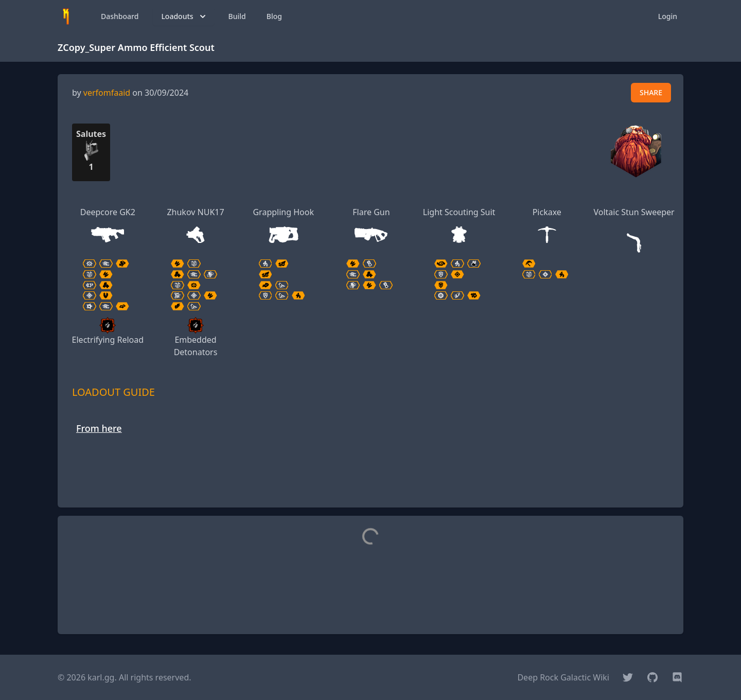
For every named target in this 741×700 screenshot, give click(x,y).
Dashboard (120, 16)
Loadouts (184, 16)
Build (237, 16)
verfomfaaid (107, 93)
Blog (274, 16)
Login (668, 16)
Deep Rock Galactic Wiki (563, 677)
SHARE (651, 92)
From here (99, 428)
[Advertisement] (370, 476)
